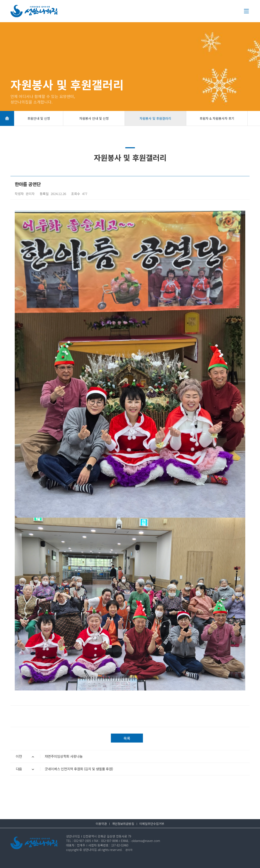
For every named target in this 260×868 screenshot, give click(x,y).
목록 (127, 738)
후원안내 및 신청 (39, 118)
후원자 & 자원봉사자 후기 (217, 118)
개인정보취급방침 (123, 824)
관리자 (129, 850)
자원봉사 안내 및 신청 (94, 118)
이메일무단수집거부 (152, 824)
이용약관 (101, 824)
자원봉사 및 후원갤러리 (155, 118)
